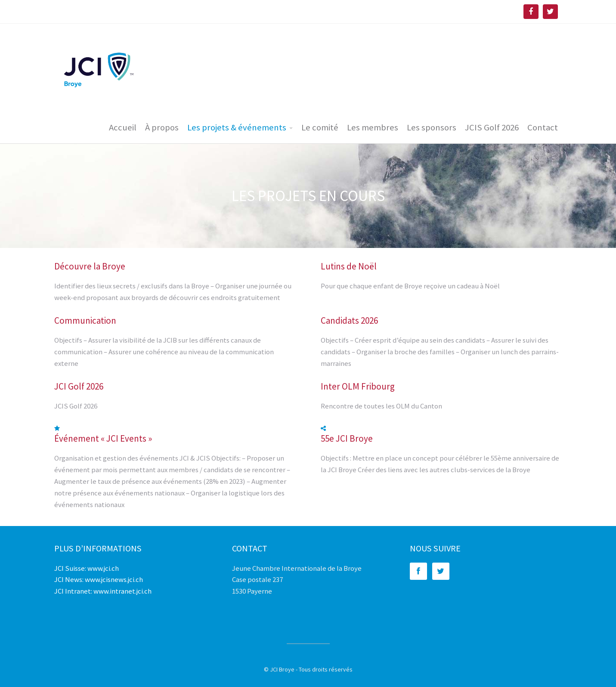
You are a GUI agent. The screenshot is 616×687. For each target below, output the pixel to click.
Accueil (123, 127)
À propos (162, 127)
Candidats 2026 (349, 320)
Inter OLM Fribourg (358, 386)
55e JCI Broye (347, 438)
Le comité (320, 127)
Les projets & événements (237, 127)
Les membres (373, 127)
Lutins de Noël (349, 266)
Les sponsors (432, 127)
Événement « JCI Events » (103, 438)
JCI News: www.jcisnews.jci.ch (99, 579)
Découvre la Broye (90, 266)
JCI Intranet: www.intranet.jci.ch (103, 591)
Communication (85, 320)
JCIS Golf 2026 (492, 127)
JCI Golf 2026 (79, 386)
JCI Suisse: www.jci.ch (87, 568)
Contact (543, 127)
